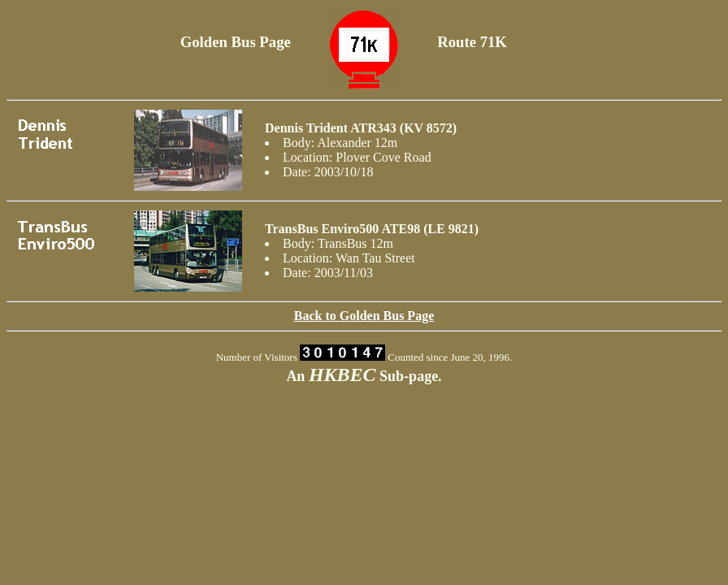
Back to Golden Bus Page (364, 316)
